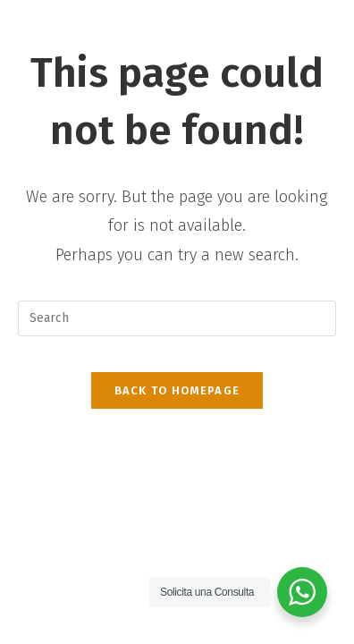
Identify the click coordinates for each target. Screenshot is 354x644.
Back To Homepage (177, 390)
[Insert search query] (177, 318)
